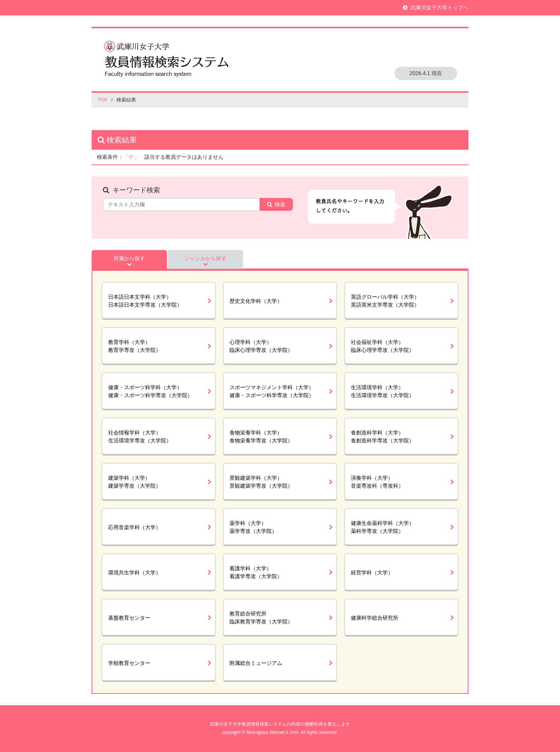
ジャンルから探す (205, 258)
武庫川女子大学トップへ (439, 8)
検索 (280, 204)
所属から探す (129, 258)
